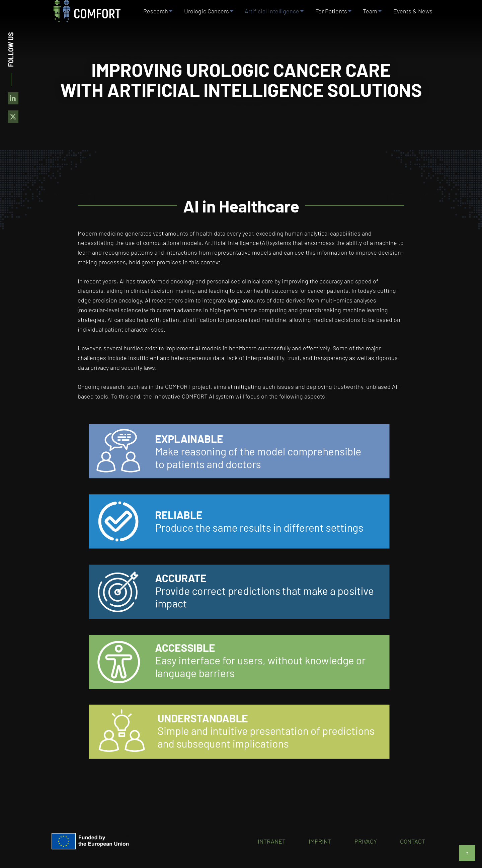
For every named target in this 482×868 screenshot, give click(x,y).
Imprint (320, 841)
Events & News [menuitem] (415, 13)
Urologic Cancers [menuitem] (205, 13)
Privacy (366, 841)
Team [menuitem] (371, 13)
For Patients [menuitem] (332, 13)
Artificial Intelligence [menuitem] (272, 13)
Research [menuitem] (154, 13)
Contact (413, 841)
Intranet (272, 841)
